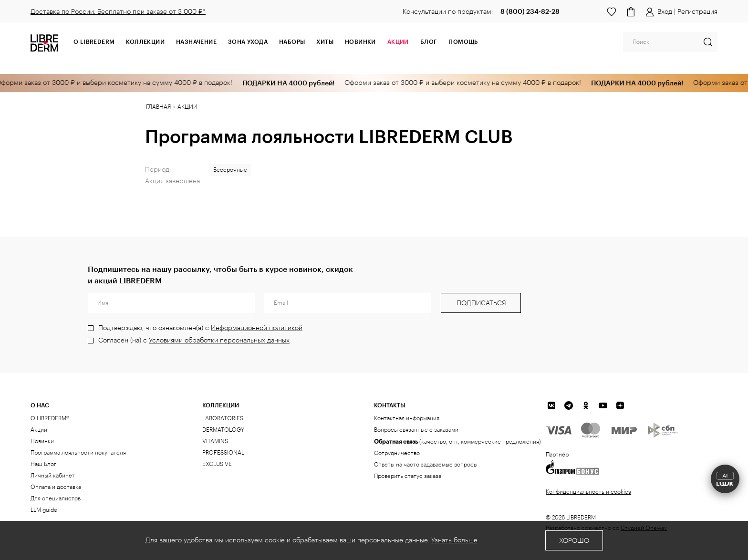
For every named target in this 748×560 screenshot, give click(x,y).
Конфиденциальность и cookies (588, 492)
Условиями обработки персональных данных (219, 341)
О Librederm (94, 41)
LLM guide (44, 510)
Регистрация (697, 12)
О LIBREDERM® (50, 418)
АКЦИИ (398, 41)
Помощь (463, 41)
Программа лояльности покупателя (78, 453)
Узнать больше (454, 540)
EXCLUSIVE (217, 464)
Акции (39, 430)
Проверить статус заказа (408, 476)
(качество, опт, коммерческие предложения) (457, 441)
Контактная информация (407, 418)
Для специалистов (56, 498)
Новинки (360, 41)
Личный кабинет (53, 476)
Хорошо (574, 541)
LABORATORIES (223, 418)
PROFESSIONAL (223, 453)
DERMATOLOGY (223, 430)
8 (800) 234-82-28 (530, 11)
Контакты (390, 405)
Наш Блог (43, 464)
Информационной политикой (257, 328)
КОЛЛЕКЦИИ (221, 405)
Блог (429, 41)
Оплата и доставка (56, 487)
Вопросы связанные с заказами (416, 430)
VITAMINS (215, 441)
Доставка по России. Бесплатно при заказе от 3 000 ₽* (118, 12)
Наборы (292, 41)
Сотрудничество (397, 453)
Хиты (325, 41)
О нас (40, 405)
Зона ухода (248, 41)
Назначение (196, 41)
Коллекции (145, 41)
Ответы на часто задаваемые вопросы (426, 465)
